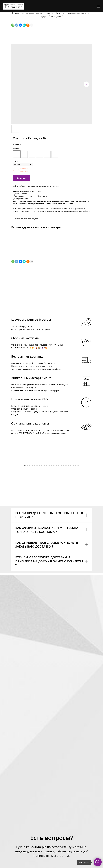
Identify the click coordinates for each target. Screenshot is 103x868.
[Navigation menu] (98, 6)
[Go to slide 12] (51, 515)
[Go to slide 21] (73, 515)
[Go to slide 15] (59, 515)
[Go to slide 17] (64, 515)
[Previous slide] (5, 486)
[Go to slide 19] (68, 515)
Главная (16, 13)
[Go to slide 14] (56, 515)
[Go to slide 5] (35, 515)
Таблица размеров (20, 169)
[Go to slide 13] (54, 515)
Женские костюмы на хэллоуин (71, 13)
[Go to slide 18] (66, 515)
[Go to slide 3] (30, 515)
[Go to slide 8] (42, 515)
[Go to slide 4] (32, 515)
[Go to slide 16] (61, 515)
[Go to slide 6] (37, 515)
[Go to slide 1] (25, 515)
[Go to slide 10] (47, 515)
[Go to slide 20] (71, 515)
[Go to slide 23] (78, 515)
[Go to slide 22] (76, 515)
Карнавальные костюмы (38, 13)
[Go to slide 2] (27, 515)
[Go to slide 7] (39, 515)
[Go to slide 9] (44, 515)
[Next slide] (98, 486)
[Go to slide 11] (49, 515)
